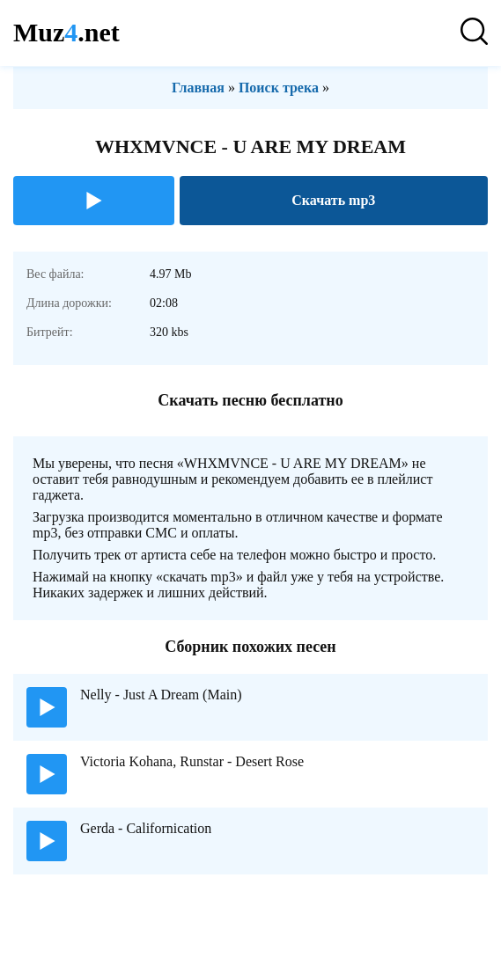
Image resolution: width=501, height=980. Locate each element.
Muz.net (66, 32)
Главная (198, 88)
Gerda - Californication (146, 828)
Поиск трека (279, 88)
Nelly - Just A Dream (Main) (161, 695)
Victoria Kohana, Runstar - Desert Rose (192, 761)
